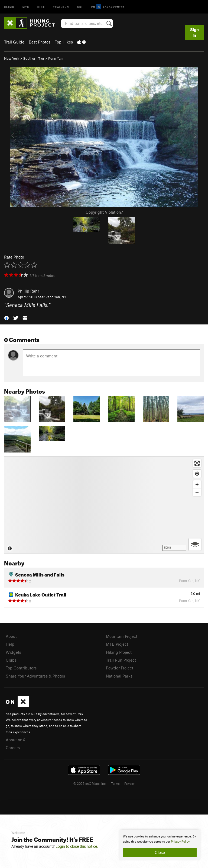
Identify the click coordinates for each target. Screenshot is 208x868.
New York (12, 58)
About (11, 636)
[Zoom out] (197, 492)
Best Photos (40, 42)
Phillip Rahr (28, 291)
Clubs (11, 660)
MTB (26, 7)
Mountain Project (122, 636)
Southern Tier (34, 58)
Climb (9, 7)
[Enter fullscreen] (197, 463)
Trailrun (61, 7)
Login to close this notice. (77, 846)
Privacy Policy (180, 842)
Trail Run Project (121, 660)
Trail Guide (14, 42)
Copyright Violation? (104, 212)
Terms (115, 783)
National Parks (119, 676)
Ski (80, 7)
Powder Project (120, 668)
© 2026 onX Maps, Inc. (90, 783)
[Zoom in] (197, 484)
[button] (6, 318)
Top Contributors (21, 668)
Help (10, 644)
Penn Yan (55, 58)
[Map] (104, 505)
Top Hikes (64, 42)
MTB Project (117, 644)
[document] (160, 845)
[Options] (195, 544)
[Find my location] (197, 474)
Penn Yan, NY (56, 297)
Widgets (13, 652)
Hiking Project (119, 652)
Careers (13, 748)
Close (160, 852)
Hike (41, 7)
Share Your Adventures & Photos (35, 676)
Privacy (129, 783)
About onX (15, 740)
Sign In (194, 32)
